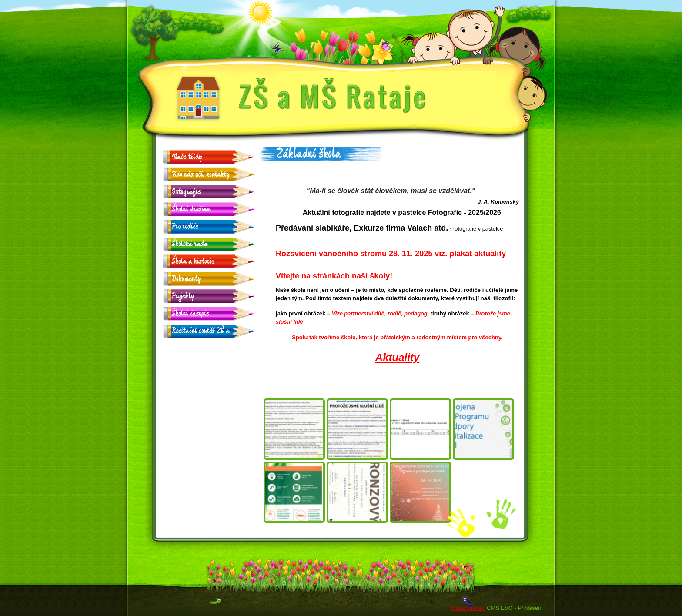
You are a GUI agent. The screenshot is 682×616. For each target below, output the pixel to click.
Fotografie (186, 192)
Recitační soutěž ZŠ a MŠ (201, 331)
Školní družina (191, 209)
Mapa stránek (468, 608)
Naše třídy (187, 157)
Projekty (183, 296)
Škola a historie (193, 261)
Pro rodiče (185, 226)
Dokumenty (186, 279)
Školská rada (190, 244)
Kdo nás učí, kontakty (201, 174)
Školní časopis (191, 313)
